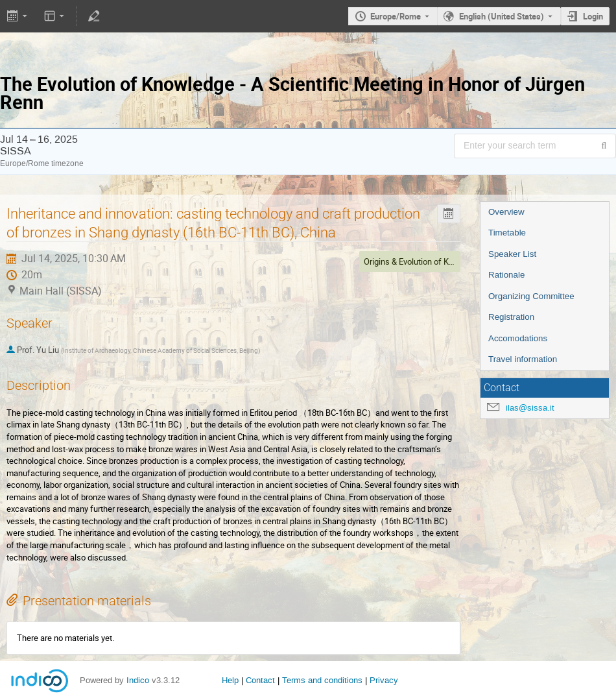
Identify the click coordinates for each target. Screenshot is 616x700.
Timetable (507, 233)
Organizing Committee (531, 296)
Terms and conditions (322, 680)
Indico (138, 680)
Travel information (523, 359)
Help (230, 680)
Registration (511, 317)
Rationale (506, 275)
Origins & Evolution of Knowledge (424, 261)
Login (593, 16)
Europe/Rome (396, 16)
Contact (260, 680)
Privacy (384, 680)
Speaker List (512, 254)
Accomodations (518, 338)
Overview (506, 212)
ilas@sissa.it (530, 408)
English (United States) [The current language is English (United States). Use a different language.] (502, 16)
